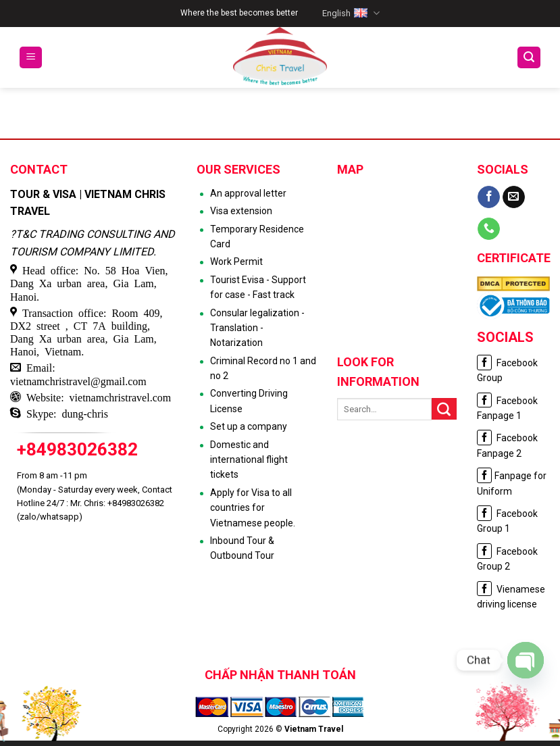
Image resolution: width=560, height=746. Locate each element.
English (351, 13)
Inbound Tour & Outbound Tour (242, 548)
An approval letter (248, 193)
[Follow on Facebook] (489, 197)
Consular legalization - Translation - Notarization (257, 328)
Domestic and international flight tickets (249, 460)
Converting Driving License (249, 401)
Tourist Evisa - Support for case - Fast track (258, 287)
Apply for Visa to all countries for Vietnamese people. (253, 508)
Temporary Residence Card (257, 237)
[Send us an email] (514, 197)
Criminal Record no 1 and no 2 (263, 368)
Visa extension (241, 211)
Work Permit (236, 262)
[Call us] (489, 229)
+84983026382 (77, 449)
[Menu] (31, 58)
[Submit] (444, 409)
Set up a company (249, 426)
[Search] (529, 58)
